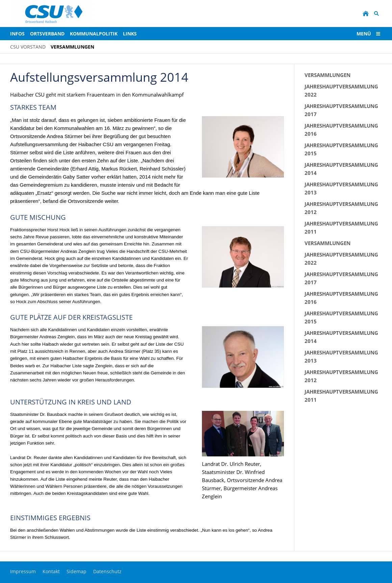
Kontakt (51, 571)
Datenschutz (107, 571)
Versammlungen (328, 75)
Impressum (23, 571)
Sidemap (76, 571)
